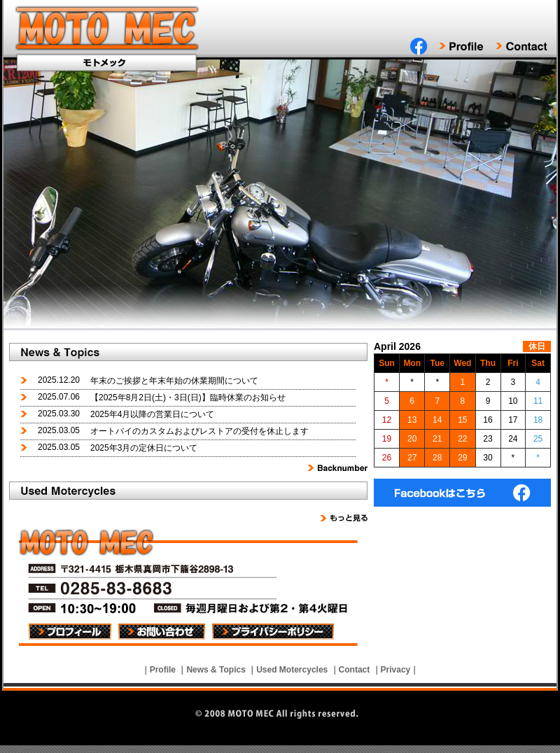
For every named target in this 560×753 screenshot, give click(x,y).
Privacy (396, 670)
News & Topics (216, 670)
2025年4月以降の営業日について (152, 414)
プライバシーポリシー (273, 632)
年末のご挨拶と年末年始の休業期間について (174, 381)
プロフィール (70, 632)
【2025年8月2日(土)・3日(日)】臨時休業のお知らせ (188, 397)
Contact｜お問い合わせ (521, 46)
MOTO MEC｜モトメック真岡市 (108, 30)
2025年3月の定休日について (144, 448)
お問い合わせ (162, 632)
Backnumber (337, 468)
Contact (355, 670)
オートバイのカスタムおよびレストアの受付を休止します (199, 431)
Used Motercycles (292, 670)
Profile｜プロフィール (467, 46)
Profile (163, 670)
